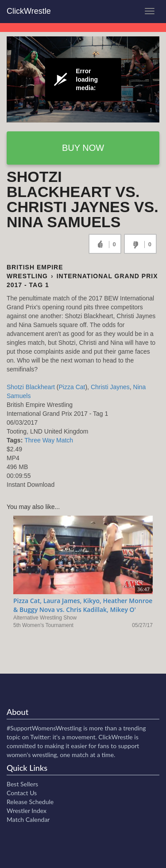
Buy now (83, 148)
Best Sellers (22, 784)
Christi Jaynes (110, 387)
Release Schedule (30, 802)
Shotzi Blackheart (31, 387)
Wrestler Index (27, 811)
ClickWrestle (29, 11)
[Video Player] (83, 79)
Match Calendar (28, 819)
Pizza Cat (72, 387)
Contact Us (22, 793)
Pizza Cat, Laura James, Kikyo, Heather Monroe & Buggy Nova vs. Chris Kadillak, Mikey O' (83, 605)
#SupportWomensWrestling (44, 728)
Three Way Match (49, 440)
